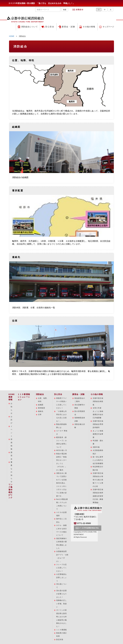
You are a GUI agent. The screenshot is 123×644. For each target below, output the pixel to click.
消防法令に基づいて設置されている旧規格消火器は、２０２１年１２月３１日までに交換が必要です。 (62, 485)
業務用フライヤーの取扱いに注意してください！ (62, 403)
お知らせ (12, 408)
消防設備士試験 (80, 426)
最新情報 (11, 398)
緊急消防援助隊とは (62, 426)
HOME (12, 36)
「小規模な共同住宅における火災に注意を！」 (62, 416)
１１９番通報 (62, 630)
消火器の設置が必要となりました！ (62, 594)
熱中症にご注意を (62, 520)
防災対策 (60, 639)
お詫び (12, 420)
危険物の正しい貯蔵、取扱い (62, 604)
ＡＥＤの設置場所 (62, 514)
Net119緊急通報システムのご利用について (62, 504)
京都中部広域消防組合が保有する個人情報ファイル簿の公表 (98, 480)
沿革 (40, 414)
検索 (65, 10)
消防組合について (29, 27)
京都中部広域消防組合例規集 (98, 401)
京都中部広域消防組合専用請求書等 (98, 424)
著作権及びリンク (11, 494)
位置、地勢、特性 (43, 400)
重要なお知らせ (12, 472)
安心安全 (50, 27)
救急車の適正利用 (62, 635)
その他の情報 (89, 27)
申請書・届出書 (98, 442)
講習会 (12, 456)
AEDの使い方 (62, 450)
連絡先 (41, 411)
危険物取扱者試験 (80, 419)
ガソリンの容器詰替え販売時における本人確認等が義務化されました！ (62, 618)
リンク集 (11, 486)
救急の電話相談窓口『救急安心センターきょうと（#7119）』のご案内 (62, 462)
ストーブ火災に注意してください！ (62, 568)
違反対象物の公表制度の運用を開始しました (62, 543)
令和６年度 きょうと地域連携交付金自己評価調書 (98, 413)
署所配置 (42, 408)
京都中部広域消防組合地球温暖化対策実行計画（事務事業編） (98, 496)
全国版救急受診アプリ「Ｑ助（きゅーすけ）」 (62, 556)
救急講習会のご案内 (80, 400)
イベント (12, 431)
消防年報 (96, 447)
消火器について (62, 586)
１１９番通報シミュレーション (24, 397)
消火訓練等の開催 (80, 406)
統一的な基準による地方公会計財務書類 (98, 460)
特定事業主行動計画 (98, 468)
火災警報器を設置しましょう (62, 578)
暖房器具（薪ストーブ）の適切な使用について (62, 442)
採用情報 (12, 444)
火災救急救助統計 (98, 452)
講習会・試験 (68, 27)
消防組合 (40, 394)
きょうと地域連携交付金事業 (98, 434)
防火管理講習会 (80, 413)
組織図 (41, 405)
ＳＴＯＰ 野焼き (62, 432)
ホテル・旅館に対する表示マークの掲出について (62, 530)
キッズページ (108, 27)
